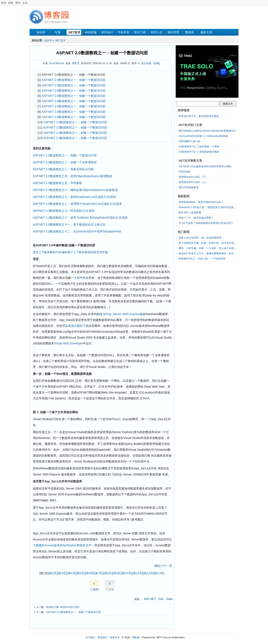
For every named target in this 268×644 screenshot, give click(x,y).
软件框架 (83, 278)
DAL (161, 597)
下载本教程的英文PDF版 (92, 252)
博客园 (136, 636)
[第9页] (117, 571)
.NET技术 (74, 32)
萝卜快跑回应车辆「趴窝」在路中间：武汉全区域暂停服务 (211, 243)
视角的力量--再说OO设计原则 (63, 605)
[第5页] (80, 571)
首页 (4, 3)
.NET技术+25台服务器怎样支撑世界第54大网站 (205, 166)
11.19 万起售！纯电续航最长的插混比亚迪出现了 (206, 223)
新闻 (11, 3)
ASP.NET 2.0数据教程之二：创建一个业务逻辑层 (65, 162)
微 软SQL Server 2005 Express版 (121, 314)
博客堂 (76, 63)
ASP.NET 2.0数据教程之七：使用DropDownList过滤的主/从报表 (74, 197)
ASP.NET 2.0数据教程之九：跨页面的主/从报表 (64, 211)
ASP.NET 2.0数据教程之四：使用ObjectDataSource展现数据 (72, 176)
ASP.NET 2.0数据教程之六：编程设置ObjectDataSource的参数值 (75, 190)
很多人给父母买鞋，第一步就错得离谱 (200, 238)
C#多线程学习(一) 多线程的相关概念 (199, 152)
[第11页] (138, 571)
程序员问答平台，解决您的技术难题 (199, 116)
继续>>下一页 (163, 564)
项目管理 (173, 32)
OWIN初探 (185, 172)
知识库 (41, 32)
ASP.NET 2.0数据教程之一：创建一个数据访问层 (102, 53)
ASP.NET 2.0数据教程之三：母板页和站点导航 (63, 169)
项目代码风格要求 (189, 187)
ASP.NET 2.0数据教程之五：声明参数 (57, 183)
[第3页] (62, 571)
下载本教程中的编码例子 (57, 252)
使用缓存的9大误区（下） (193, 177)
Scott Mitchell (56, 63)
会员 (25, 3)
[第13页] (159, 571)
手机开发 (124, 32)
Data (169, 597)
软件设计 (107, 32)
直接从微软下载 (78, 326)
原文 (36, 252)
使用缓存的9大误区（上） (193, 182)
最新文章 (206, 32)
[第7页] (99, 571)
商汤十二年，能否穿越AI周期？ (196, 218)
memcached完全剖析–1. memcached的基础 (203, 136)
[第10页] (127, 571)
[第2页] (53, 571)
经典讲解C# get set (189, 141)
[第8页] (108, 571)
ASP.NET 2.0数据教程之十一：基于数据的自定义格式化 (69, 225)
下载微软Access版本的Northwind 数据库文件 (62, 544)
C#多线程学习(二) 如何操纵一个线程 (199, 147)
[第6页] (90, 571)
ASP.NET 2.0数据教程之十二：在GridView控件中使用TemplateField (77, 231)
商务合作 (115, 636)
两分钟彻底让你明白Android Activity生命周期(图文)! (207, 131)
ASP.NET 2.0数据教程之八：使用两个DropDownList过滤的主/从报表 (77, 204)
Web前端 (91, 32)
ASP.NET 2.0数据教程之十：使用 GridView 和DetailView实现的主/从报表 (80, 218)
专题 (58, 32)
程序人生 (157, 32)
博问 (18, 3)
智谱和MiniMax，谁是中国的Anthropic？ (201, 202)
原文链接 (146, 63)
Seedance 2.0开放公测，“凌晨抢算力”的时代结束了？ (209, 207)
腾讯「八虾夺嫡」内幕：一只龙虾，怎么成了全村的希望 (210, 248)
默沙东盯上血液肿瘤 (190, 213)
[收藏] (157, 63)
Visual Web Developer (68, 343)
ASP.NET (150, 597)
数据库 (190, 32)
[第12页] (148, 571)
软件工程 (140, 32)
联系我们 (103, 636)
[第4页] (71, 571)
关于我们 (90, 636)
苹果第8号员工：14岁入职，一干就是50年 (202, 259)
